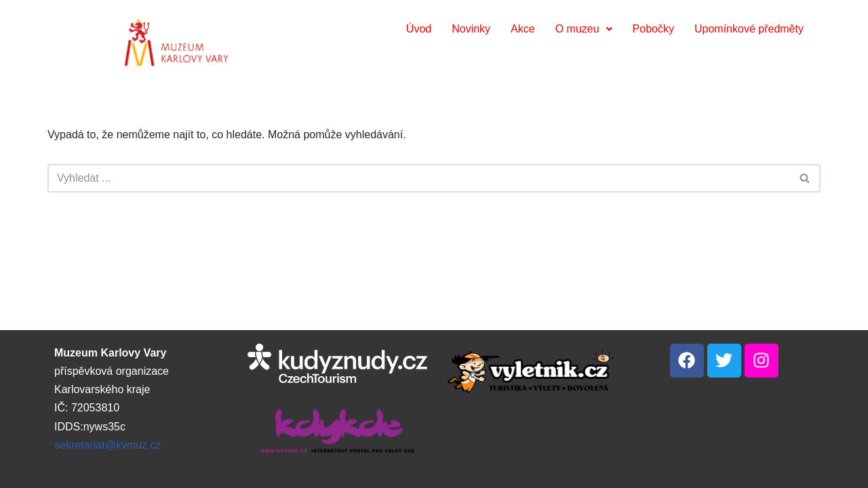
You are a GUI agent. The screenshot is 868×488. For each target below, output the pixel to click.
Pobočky (653, 29)
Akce (523, 29)
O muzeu (584, 29)
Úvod (419, 29)
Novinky (471, 29)
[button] (584, 29)
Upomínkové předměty (749, 29)
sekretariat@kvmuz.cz (108, 445)
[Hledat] (419, 178)
